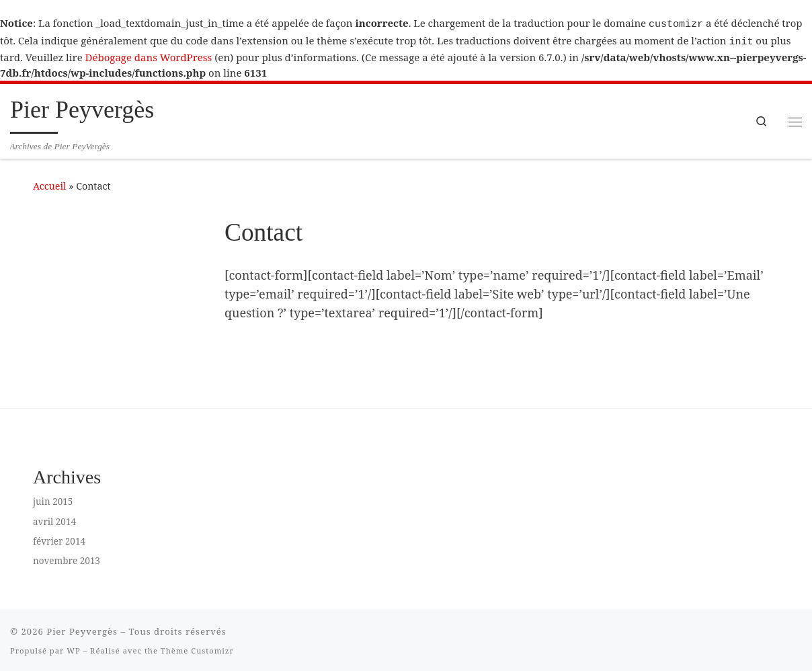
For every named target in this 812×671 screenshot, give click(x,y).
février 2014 (59, 539)
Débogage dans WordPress (149, 54)
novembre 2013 (67, 558)
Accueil (49, 183)
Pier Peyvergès (82, 629)
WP (73, 648)
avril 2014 (54, 519)
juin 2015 (53, 499)
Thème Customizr (197, 648)
